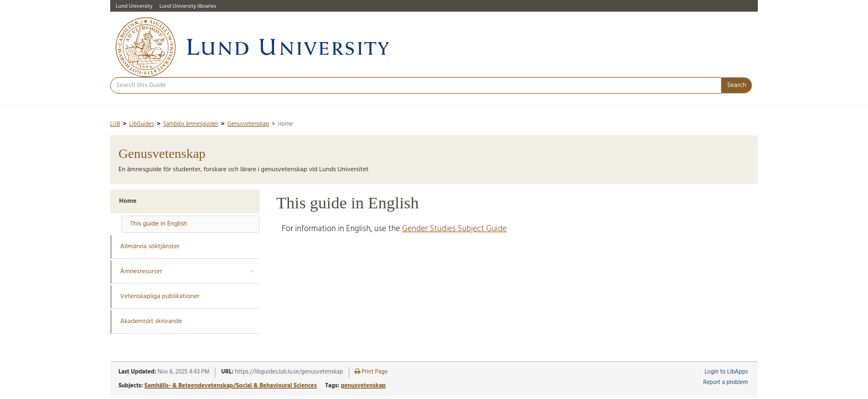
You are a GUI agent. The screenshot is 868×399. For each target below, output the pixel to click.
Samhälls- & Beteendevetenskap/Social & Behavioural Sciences (231, 386)
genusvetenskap (363, 386)
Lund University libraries (188, 6)
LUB (115, 124)
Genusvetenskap (248, 124)
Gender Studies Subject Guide (454, 229)
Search (737, 85)
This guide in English (159, 224)
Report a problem (725, 383)
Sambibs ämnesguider (191, 124)
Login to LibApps (726, 372)
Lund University (134, 6)
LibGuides (141, 124)
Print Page (371, 372)
